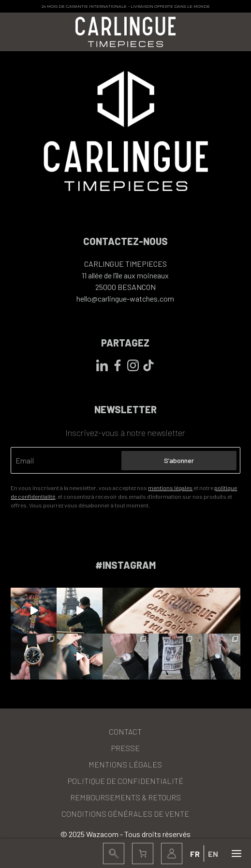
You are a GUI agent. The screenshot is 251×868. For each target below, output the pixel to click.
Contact (125, 731)
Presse (125, 748)
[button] (114, 854)
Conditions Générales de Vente (125, 814)
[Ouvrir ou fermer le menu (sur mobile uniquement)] (236, 854)
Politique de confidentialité (125, 781)
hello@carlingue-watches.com (125, 298)
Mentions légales (125, 764)
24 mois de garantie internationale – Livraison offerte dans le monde (126, 6)
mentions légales (170, 488)
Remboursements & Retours (125, 797)
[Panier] (143, 854)
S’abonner (179, 460)
